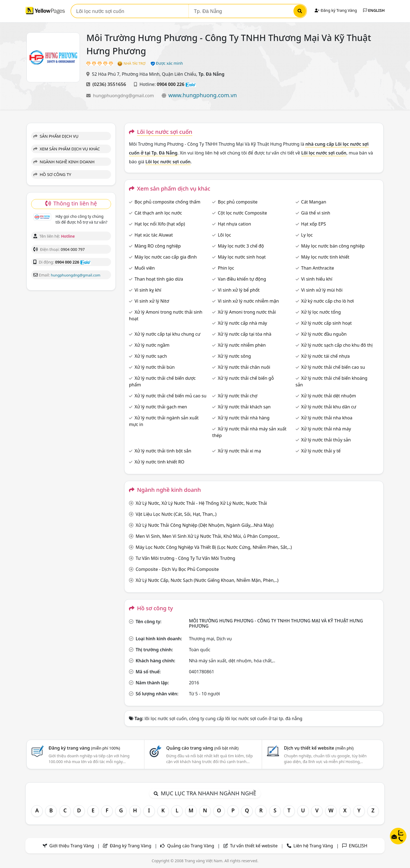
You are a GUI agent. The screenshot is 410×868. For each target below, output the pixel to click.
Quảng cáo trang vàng (202, 748)
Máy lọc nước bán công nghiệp (333, 246)
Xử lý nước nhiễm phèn (242, 345)
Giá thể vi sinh (316, 213)
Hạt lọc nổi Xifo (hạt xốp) (160, 224)
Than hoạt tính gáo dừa (159, 279)
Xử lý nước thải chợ (238, 396)
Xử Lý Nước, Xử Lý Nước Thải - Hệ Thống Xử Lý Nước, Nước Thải (201, 503)
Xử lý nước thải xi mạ (239, 451)
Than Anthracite (318, 268)
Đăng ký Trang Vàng (336, 10)
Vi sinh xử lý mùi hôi (322, 290)
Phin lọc (226, 268)
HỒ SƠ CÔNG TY (52, 174)
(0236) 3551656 (109, 84)
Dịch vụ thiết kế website (319, 748)
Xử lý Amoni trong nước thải (247, 312)
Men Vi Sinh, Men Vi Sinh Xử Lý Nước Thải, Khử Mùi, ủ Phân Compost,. (208, 536)
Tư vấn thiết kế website (254, 846)
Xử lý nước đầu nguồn (324, 334)
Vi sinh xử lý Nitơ (152, 301)
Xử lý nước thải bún (155, 367)
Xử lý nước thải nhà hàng (244, 418)
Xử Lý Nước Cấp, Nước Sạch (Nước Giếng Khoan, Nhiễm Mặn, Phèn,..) (207, 580)
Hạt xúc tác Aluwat (154, 235)
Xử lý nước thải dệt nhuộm (329, 396)
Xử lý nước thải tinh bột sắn (163, 451)
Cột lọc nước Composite (242, 213)
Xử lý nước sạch (151, 356)
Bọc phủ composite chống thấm (167, 202)
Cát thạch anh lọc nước (158, 213)
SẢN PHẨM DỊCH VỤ (56, 136)
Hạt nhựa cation (234, 224)
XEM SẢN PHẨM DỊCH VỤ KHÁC (67, 149)
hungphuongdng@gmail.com (124, 96)
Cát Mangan (314, 202)
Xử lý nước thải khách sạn (244, 407)
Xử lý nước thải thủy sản (326, 440)
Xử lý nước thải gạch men (161, 407)
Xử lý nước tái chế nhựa (325, 356)
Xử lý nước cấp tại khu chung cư (167, 334)
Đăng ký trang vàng (84, 748)
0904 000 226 (171, 84)
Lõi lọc (224, 235)
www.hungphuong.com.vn (203, 95)
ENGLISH (374, 10)
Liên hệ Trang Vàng (313, 846)
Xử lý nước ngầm (152, 345)
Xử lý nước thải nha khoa (327, 418)
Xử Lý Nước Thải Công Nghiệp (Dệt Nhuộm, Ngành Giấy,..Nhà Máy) (205, 525)
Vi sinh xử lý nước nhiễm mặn (248, 301)
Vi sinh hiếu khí (317, 279)
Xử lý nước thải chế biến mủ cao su (170, 396)
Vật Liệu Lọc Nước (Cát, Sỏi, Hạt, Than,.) (176, 514)
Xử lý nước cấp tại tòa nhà (244, 334)
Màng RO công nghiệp (158, 246)
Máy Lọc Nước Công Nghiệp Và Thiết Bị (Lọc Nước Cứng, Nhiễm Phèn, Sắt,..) (214, 547)
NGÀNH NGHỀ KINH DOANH (64, 162)
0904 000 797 (73, 249)
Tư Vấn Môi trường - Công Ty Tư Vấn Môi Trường (185, 558)
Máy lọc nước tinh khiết (325, 257)
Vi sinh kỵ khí (148, 290)
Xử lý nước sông (234, 356)
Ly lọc (307, 235)
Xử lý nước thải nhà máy (326, 429)
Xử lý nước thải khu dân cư (329, 407)
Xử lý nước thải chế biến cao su (333, 367)
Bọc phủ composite (238, 202)
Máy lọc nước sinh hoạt (242, 257)
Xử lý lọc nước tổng (321, 312)
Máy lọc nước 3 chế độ (241, 246)
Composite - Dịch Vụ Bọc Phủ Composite (177, 569)
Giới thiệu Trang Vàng (72, 846)
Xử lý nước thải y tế (321, 451)
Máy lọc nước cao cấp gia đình (166, 257)
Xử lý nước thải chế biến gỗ (246, 378)
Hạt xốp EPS (314, 224)
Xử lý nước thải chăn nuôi (244, 367)
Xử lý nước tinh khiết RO (159, 462)
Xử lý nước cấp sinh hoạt (327, 323)
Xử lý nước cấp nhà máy (242, 323)
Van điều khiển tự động (242, 279)
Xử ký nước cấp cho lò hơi (327, 301)
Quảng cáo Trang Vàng (191, 846)
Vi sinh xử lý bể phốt (239, 290)
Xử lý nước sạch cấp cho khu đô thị (337, 345)
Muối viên (145, 268)
